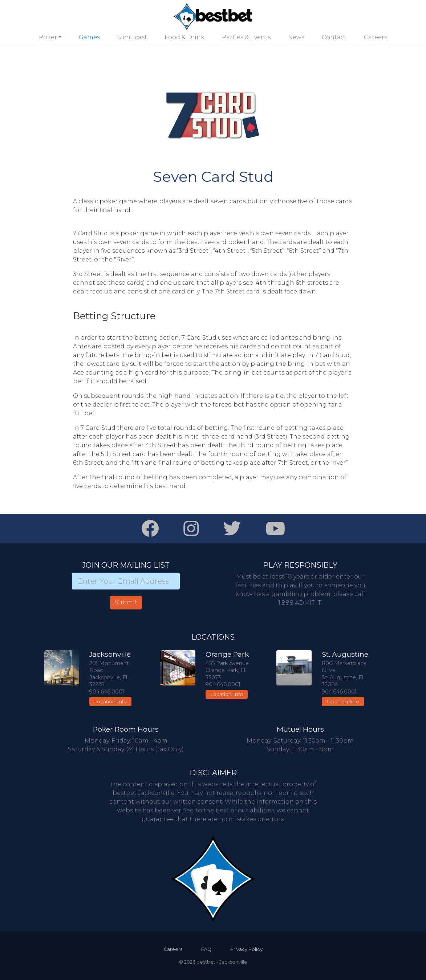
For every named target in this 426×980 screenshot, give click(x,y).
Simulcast (132, 37)
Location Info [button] (110, 701)
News (296, 37)
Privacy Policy (246, 949)
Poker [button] (48, 37)
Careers (376, 37)
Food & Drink (184, 37)
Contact (334, 37)
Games (89, 37)
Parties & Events (246, 37)
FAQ (206, 949)
